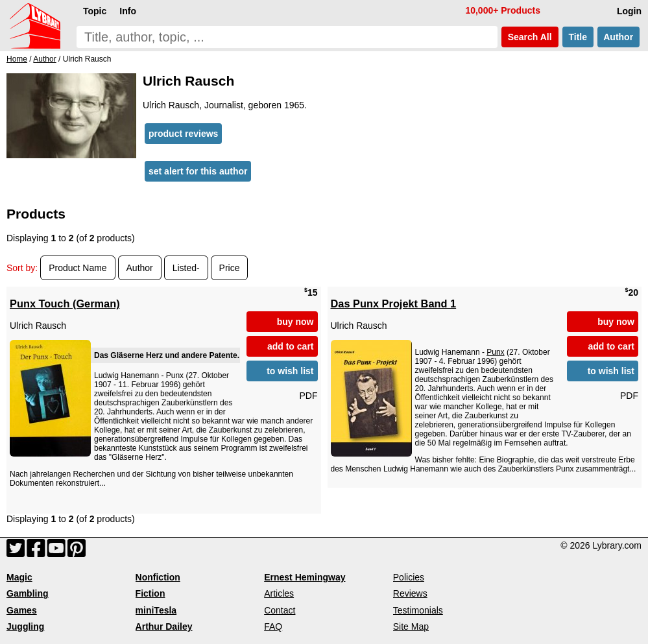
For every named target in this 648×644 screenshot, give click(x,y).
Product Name (78, 268)
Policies (409, 577)
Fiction (150, 593)
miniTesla (156, 610)
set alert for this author (198, 171)
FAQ (273, 626)
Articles (279, 593)
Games (22, 610)
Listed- (186, 268)
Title (578, 37)
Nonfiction (158, 577)
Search (530, 37)
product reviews (183, 134)
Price (230, 268)
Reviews (410, 593)
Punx (495, 352)
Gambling (28, 593)
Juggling (25, 626)
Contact (280, 610)
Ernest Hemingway (305, 577)
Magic (19, 577)
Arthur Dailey (164, 626)
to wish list (290, 371)
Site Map (411, 626)
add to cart (291, 346)
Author (618, 37)
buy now (295, 322)
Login (629, 11)
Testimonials (418, 610)
